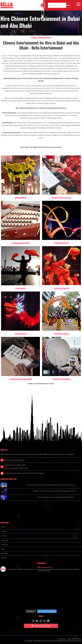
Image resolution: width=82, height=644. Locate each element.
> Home (3, 527)
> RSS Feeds (4, 553)
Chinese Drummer (61, 379)
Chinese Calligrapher (21, 379)
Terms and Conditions (75, 639)
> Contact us (4, 545)
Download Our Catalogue (41, 626)
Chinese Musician (20, 243)
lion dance (20, 198)
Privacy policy (61, 639)
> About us (4, 531)
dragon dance (61, 334)
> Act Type (4, 536)
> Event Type (4, 540)
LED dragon (20, 334)
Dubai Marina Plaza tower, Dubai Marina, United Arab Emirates (24, 473)
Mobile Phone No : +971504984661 (15, 465)
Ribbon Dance (61, 243)
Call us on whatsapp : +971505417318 (16, 468)
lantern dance (61, 288)
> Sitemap (4, 558)
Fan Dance (20, 288)
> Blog (2, 549)
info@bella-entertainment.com (15, 460)
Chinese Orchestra (61, 198)
